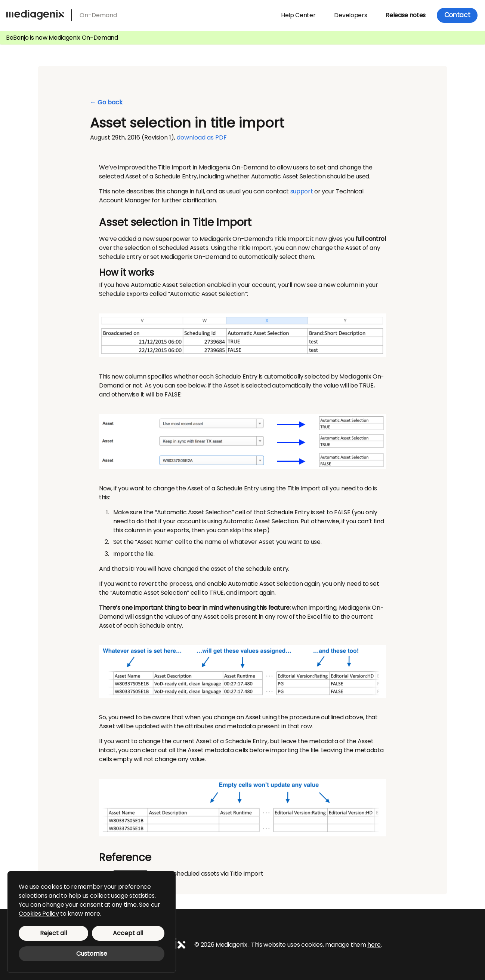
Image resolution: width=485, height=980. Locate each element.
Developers (350, 15)
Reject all (53, 933)
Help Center (298, 15)
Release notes (406, 15)
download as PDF (202, 137)
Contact (457, 15)
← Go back (106, 102)
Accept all (128, 933)
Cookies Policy (39, 914)
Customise (92, 954)
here (374, 944)
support (302, 191)
